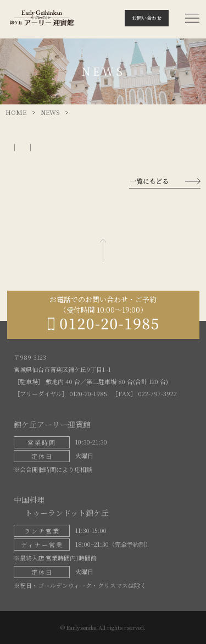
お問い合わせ (147, 18)
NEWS (50, 112)
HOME (16, 112)
